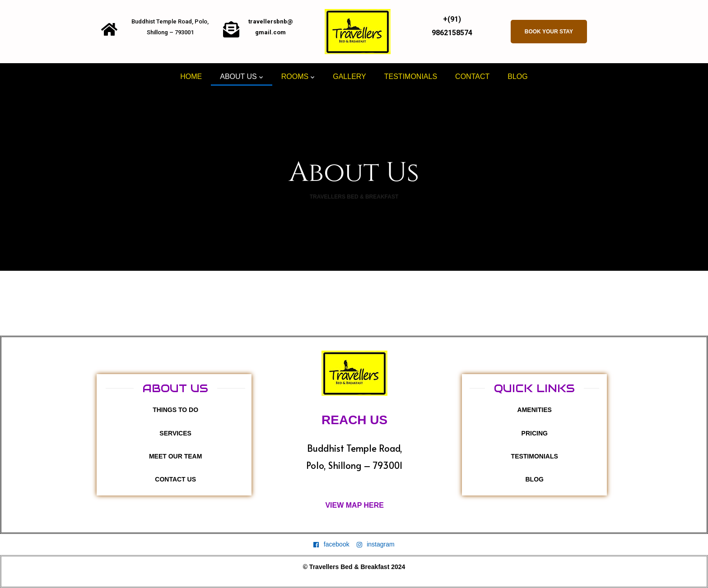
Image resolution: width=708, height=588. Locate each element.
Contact (472, 76)
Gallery (349, 76)
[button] (549, 32)
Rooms (298, 76)
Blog (517, 76)
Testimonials (411, 76)
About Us (242, 76)
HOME (191, 76)
